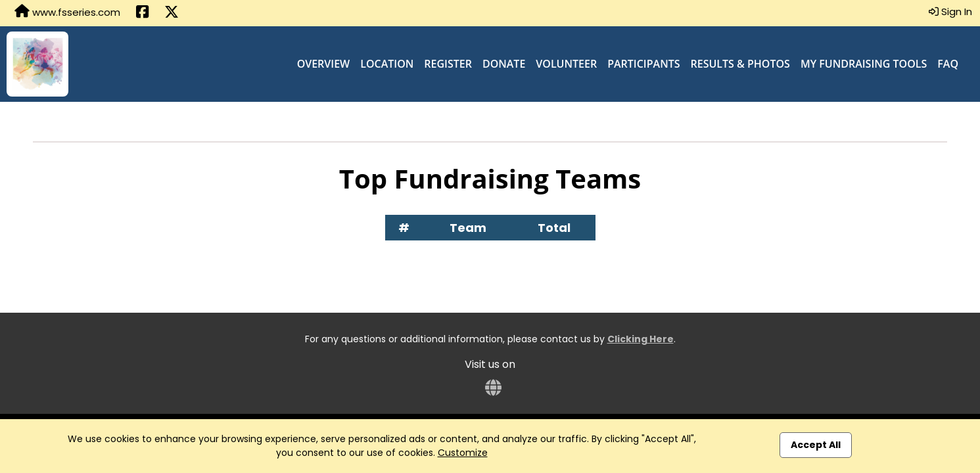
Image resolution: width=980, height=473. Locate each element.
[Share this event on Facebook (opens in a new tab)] (142, 13)
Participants (643, 64)
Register (448, 64)
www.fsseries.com (67, 12)
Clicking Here (641, 339)
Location (387, 64)
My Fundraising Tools (864, 64)
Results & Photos (740, 64)
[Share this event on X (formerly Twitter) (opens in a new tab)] (172, 13)
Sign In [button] (950, 11)
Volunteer (566, 64)
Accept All (816, 445)
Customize (463, 453)
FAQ (948, 64)
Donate (504, 64)
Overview (324, 64)
